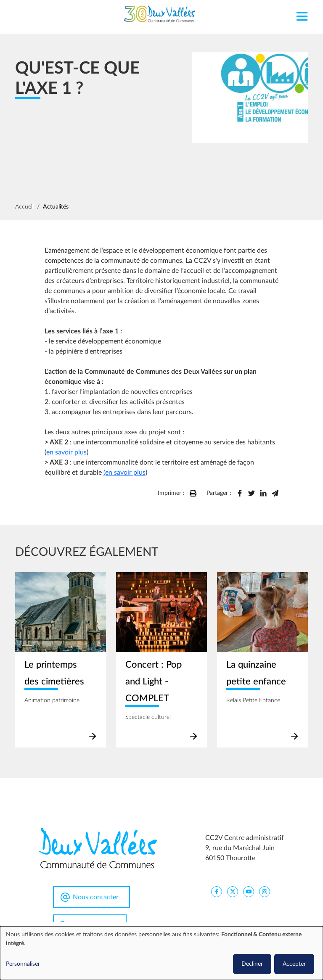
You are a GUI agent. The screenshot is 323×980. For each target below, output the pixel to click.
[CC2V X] (233, 891)
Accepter (294, 964)
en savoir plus (66, 452)
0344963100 (94, 925)
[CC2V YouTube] (249, 891)
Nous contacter (96, 897)
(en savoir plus (124, 473)
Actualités (56, 207)
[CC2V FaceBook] (217, 891)
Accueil (24, 207)
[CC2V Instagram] (265, 891)
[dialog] (161, 953)
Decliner (252, 964)
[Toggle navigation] (302, 14)
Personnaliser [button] (23, 964)
